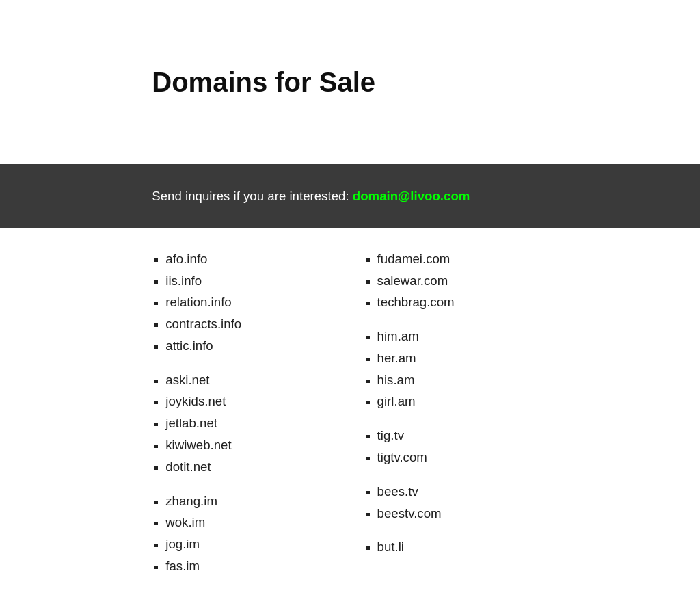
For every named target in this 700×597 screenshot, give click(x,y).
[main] (376, 82)
